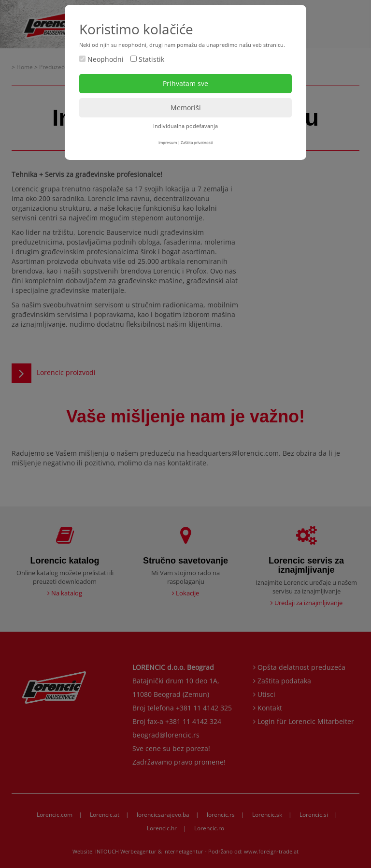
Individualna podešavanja (185, 126)
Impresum (168, 142)
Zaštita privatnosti (197, 142)
